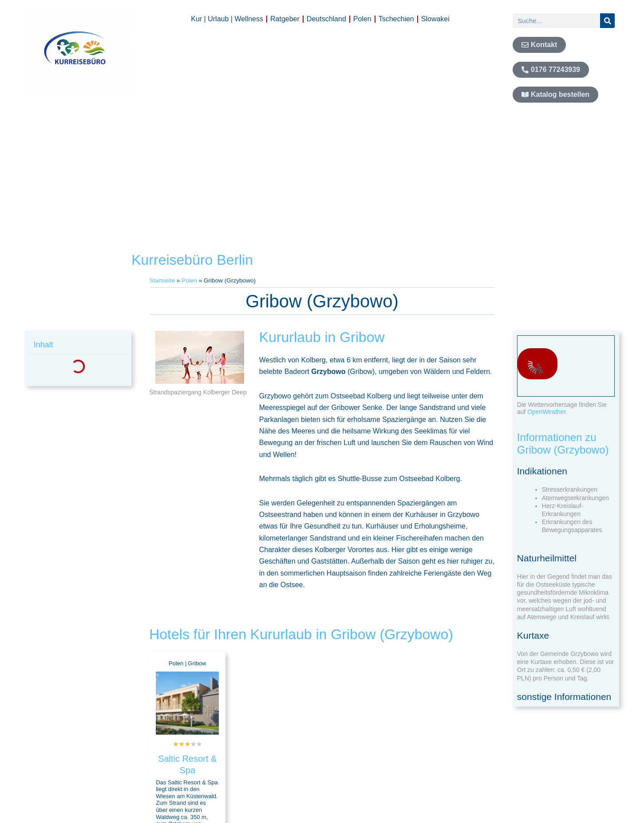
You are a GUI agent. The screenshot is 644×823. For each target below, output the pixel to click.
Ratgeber (285, 19)
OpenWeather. (547, 412)
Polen (362, 19)
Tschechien (396, 19)
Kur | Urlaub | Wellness (227, 19)
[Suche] (607, 21)
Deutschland (326, 19)
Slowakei (435, 19)
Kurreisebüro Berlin (192, 260)
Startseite (162, 280)
